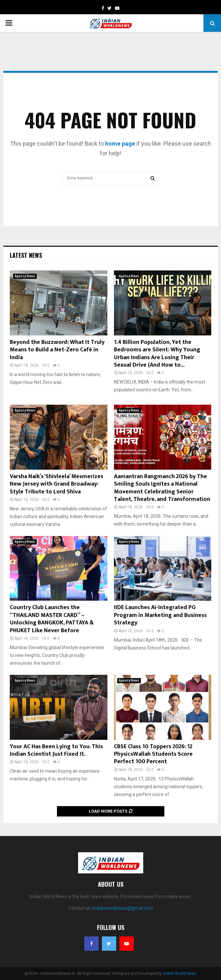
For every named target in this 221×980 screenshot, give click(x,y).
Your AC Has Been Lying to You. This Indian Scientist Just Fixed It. (56, 750)
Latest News (26, 255)
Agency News (25, 276)
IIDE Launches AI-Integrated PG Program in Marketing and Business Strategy (160, 615)
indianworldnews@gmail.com (123, 908)
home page (120, 144)
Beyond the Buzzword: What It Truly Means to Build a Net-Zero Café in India (57, 350)
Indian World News (180, 973)
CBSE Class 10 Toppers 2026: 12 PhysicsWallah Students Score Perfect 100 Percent (153, 754)
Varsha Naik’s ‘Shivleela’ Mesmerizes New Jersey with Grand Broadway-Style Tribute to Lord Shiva (56, 484)
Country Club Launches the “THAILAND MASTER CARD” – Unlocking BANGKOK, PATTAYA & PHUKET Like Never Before (52, 619)
